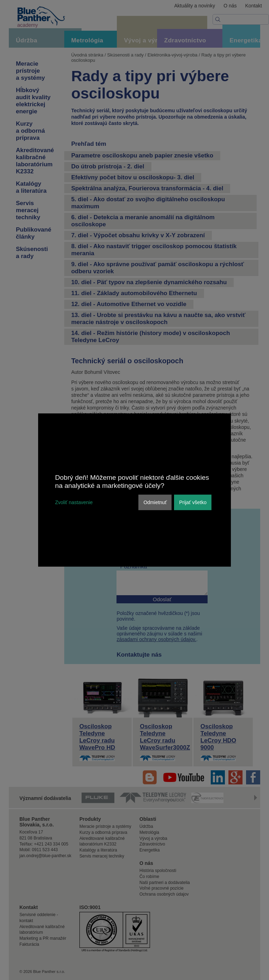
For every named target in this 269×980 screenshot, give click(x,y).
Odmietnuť (155, 502)
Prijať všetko (193, 502)
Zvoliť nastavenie (74, 502)
